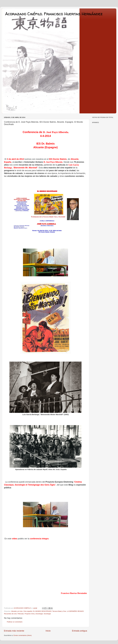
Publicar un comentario (15, 622)
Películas (21, 614)
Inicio (48, 631)
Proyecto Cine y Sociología (34, 614)
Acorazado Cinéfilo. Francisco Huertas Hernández (54, 14)
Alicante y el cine (17, 611)
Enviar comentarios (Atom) (23, 635)
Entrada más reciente (14, 631)
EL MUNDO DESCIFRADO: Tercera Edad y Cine (50, 611)
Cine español (28, 611)
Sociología (47, 614)
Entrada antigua (80, 631)
